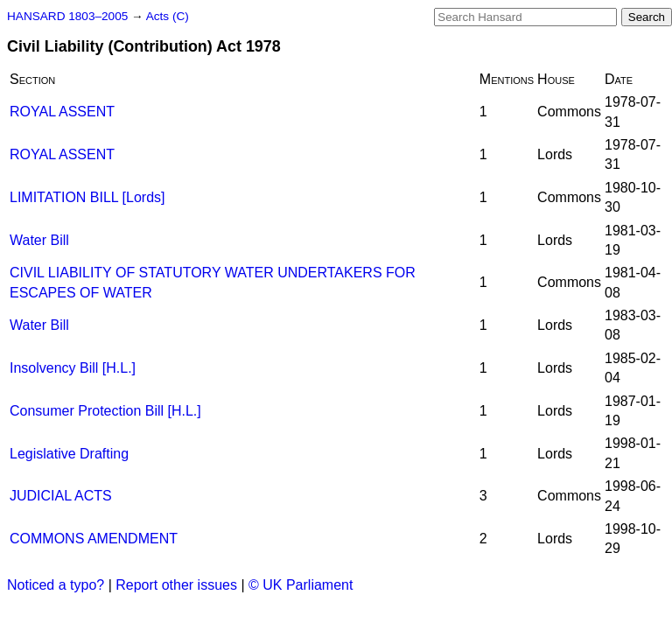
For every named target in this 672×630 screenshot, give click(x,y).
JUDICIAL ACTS (61, 496)
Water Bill (39, 240)
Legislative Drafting (69, 454)
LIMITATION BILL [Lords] (87, 197)
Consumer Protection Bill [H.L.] (105, 411)
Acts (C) (168, 16)
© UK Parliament (301, 585)
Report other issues (176, 585)
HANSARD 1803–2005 (67, 16)
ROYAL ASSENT (62, 112)
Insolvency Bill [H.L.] (73, 368)
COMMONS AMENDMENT (94, 539)
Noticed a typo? (56, 585)
